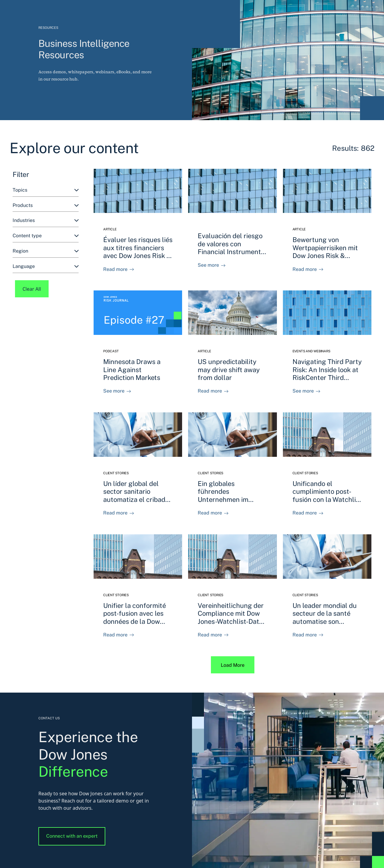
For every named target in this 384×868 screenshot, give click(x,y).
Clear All (32, 289)
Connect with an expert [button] (72, 836)
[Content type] (46, 236)
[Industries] (46, 221)
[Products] (46, 206)
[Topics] (46, 190)
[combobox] (46, 190)
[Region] (46, 251)
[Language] (46, 267)
